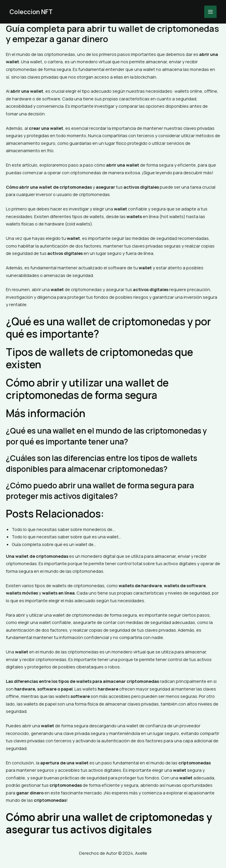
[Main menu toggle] (210, 12)
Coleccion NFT (32, 12)
